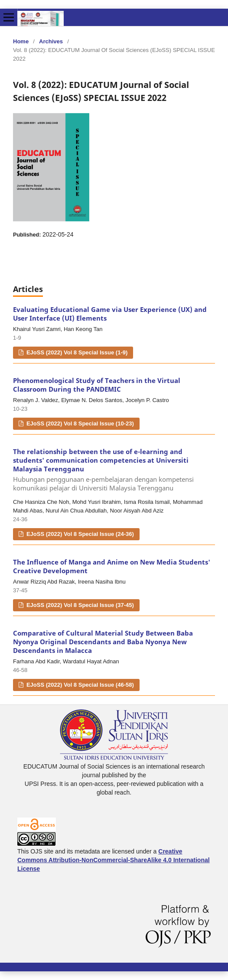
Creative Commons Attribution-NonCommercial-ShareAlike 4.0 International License (114, 860)
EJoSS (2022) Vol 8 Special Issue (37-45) (79, 605)
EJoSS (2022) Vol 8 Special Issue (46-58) (79, 685)
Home (21, 41)
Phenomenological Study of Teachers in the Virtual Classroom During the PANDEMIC (97, 385)
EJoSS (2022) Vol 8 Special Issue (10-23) (79, 423)
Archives (51, 41)
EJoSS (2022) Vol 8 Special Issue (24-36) (79, 534)
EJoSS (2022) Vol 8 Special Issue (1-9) (76, 352)
